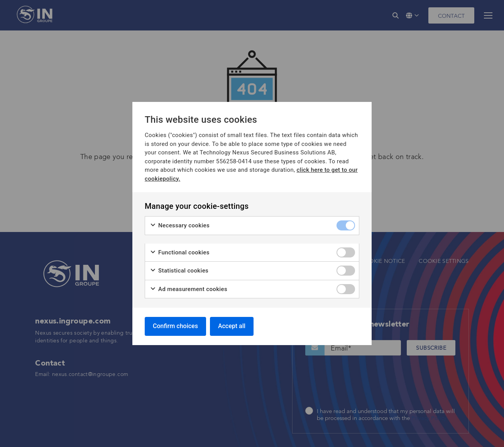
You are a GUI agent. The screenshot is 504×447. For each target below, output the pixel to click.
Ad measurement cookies (189, 289)
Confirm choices (175, 326)
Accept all (232, 326)
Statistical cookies (179, 271)
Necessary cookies (180, 226)
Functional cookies (180, 253)
